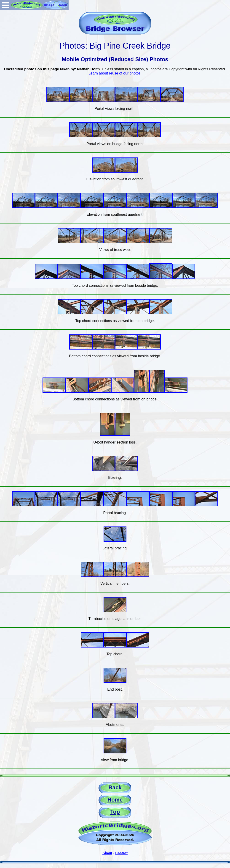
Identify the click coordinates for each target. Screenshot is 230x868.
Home (115, 800)
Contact (121, 853)
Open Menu (5, 5)
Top (115, 812)
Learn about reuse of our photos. (115, 73)
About (107, 853)
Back (115, 787)
